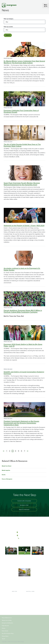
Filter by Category (8, 19)
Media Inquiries (6, 470)
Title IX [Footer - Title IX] (3, 639)
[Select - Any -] (25, 22)
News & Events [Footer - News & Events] (30, 606)
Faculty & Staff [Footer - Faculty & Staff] (16, 606)
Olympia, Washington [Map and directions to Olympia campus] (24, 532)
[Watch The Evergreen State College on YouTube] (23, 543)
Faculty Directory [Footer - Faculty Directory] (31, 596)
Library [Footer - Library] (28, 594)
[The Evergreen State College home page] (24, 525)
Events (4, 475)
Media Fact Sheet (7, 466)
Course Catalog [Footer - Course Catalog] (30, 601)
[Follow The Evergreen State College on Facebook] (20, 543)
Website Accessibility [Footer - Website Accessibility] (7, 620)
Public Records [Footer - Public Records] (5, 626)
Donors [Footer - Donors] (14, 608)
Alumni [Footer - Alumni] (14, 611)
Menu (46, 5)
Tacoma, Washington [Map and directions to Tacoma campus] (24, 535)
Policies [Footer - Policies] (4, 628)
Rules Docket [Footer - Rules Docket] (5, 631)
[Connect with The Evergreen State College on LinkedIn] (29, 543)
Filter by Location (8, 27)
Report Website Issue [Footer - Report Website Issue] (7, 618)
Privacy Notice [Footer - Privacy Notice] (5, 636)
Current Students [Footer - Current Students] (16, 594)
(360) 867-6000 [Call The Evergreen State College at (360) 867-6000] (24, 538)
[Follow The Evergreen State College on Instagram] (26, 543)
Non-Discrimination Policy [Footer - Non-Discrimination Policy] (8, 633)
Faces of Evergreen (7, 479)
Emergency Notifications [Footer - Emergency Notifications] (7, 623)
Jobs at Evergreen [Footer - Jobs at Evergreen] (31, 608)
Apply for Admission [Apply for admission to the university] (24, 509)
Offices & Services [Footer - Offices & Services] (31, 599)
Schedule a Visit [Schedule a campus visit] (24, 505)
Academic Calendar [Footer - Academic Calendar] (31, 603)
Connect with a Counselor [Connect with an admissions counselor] (24, 501)
